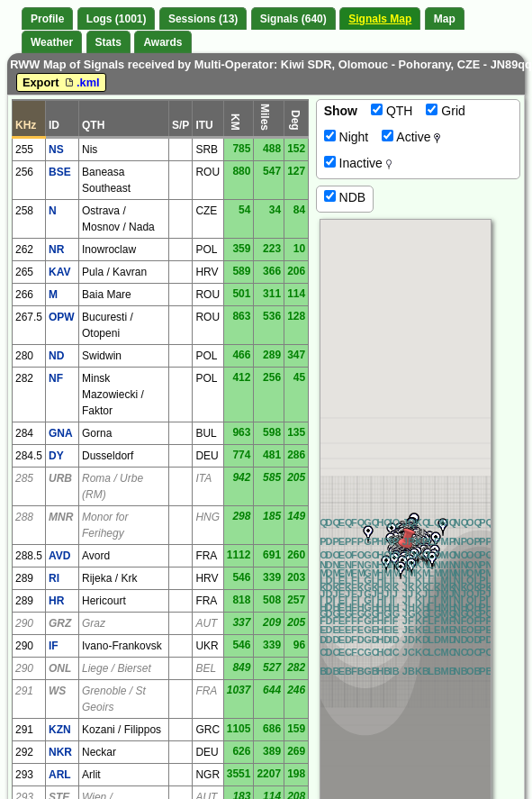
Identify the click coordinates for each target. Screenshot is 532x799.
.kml (81, 82)
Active (411, 137)
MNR (61, 517)
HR (56, 601)
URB (60, 478)
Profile (47, 19)
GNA (61, 433)
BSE (60, 172)
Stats (108, 42)
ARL (60, 775)
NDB (345, 197)
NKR (60, 752)
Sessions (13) (203, 19)
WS (57, 691)
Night (347, 137)
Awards (162, 42)
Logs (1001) (117, 19)
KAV (59, 272)
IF (54, 646)
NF (56, 378)
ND (56, 356)
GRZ (60, 623)
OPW (62, 317)
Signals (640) (293, 19)
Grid (445, 111)
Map (445, 19)
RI (54, 578)
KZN (60, 730)
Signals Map (380, 19)
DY (56, 456)
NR (56, 250)
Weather (52, 42)
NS (56, 150)
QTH (392, 111)
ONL (60, 668)
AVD (59, 556)
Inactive (358, 163)
